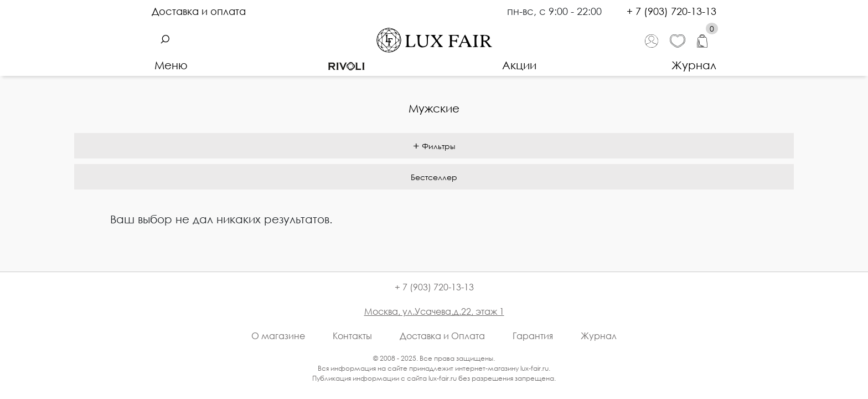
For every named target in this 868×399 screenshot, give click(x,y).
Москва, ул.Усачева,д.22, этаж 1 (434, 311)
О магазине (278, 336)
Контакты (352, 336)
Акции (519, 65)
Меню (171, 65)
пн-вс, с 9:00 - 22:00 (556, 11)
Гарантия (533, 336)
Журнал (694, 65)
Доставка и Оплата (442, 336)
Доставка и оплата (199, 11)
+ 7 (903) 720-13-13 (671, 11)
